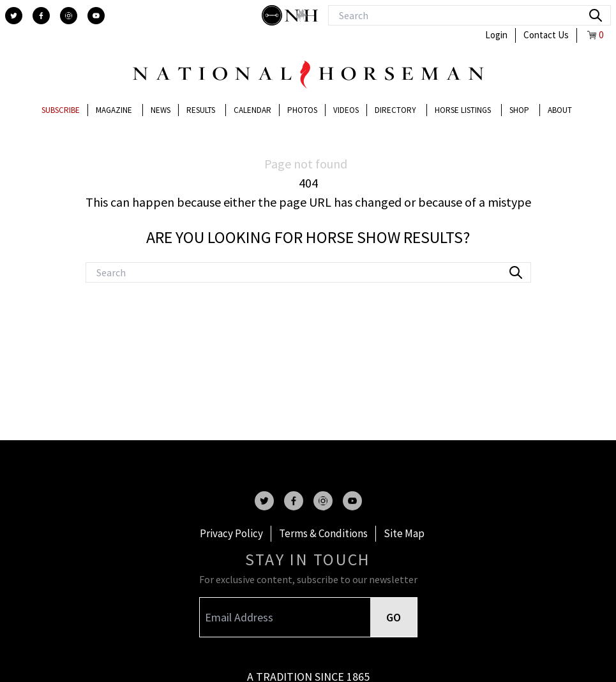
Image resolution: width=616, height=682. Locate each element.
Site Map (404, 533)
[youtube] (96, 16)
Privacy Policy (231, 533)
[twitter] (14, 16)
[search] (596, 15)
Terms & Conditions (323, 533)
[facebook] (41, 16)
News (161, 110)
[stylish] (273, 15)
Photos (302, 110)
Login (496, 35)
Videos (346, 110)
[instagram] (69, 16)
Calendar (252, 110)
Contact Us (546, 35)
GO (394, 617)
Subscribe (61, 110)
